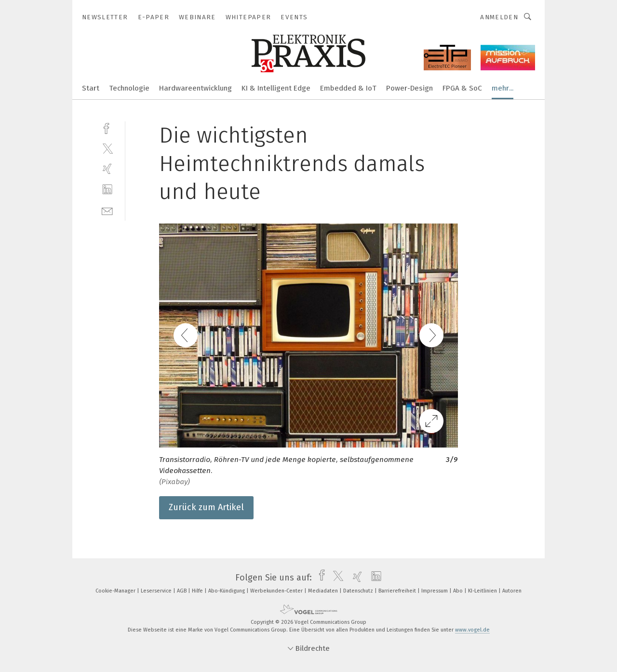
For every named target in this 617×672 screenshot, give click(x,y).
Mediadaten (324, 591)
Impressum (435, 591)
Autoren (512, 591)
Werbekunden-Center (277, 591)
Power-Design (409, 88)
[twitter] (107, 148)
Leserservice (157, 591)
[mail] (107, 210)
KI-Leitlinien (483, 591)
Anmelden (499, 17)
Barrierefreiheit (398, 591)
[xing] (107, 169)
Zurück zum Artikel (206, 507)
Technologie (129, 88)
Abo (459, 591)
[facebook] (107, 127)
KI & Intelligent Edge (276, 88)
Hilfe (198, 591)
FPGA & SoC (462, 88)
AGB (182, 591)
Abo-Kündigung (227, 591)
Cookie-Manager (116, 591)
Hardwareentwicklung (195, 88)
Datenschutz (359, 591)
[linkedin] (107, 190)
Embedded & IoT (348, 88)
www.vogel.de (472, 630)
